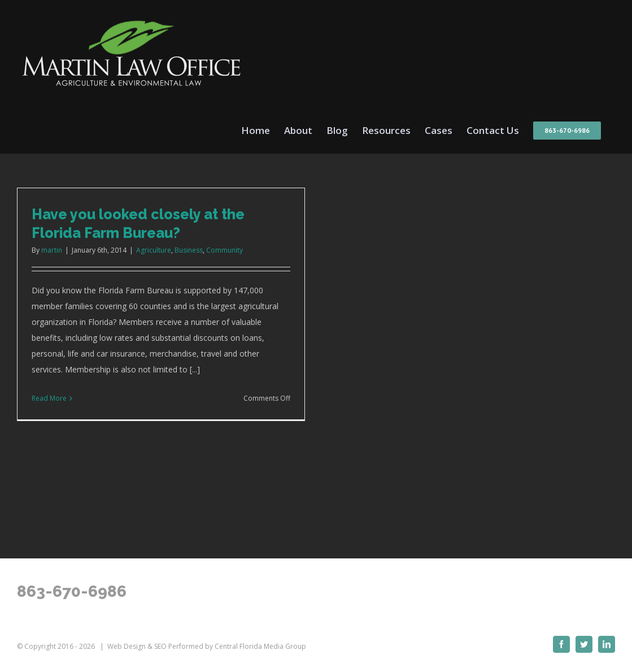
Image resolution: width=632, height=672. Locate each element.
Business (189, 250)
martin (52, 250)
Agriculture (154, 250)
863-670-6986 (72, 591)
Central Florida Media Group (260, 646)
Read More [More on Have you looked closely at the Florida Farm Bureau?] (49, 398)
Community (225, 250)
